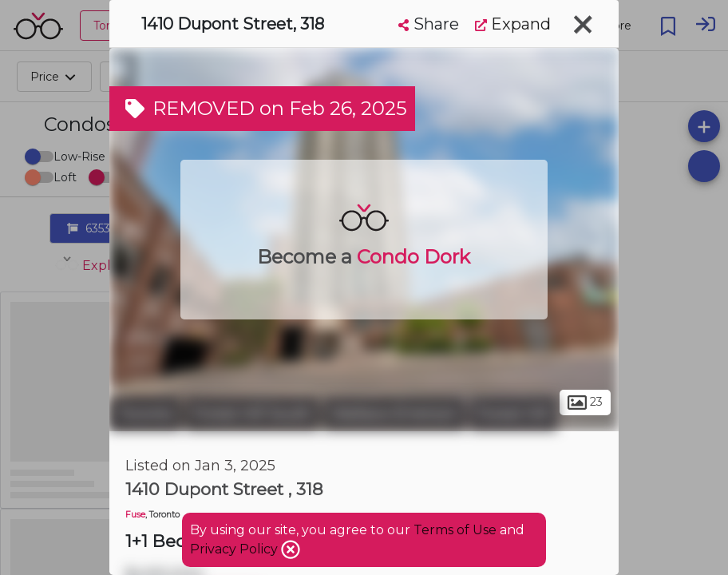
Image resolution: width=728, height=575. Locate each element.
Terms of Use (455, 530)
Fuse (135, 515)
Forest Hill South (252, 414)
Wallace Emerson (394, 414)
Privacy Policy (235, 549)
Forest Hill (513, 414)
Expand (513, 24)
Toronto (145, 414)
